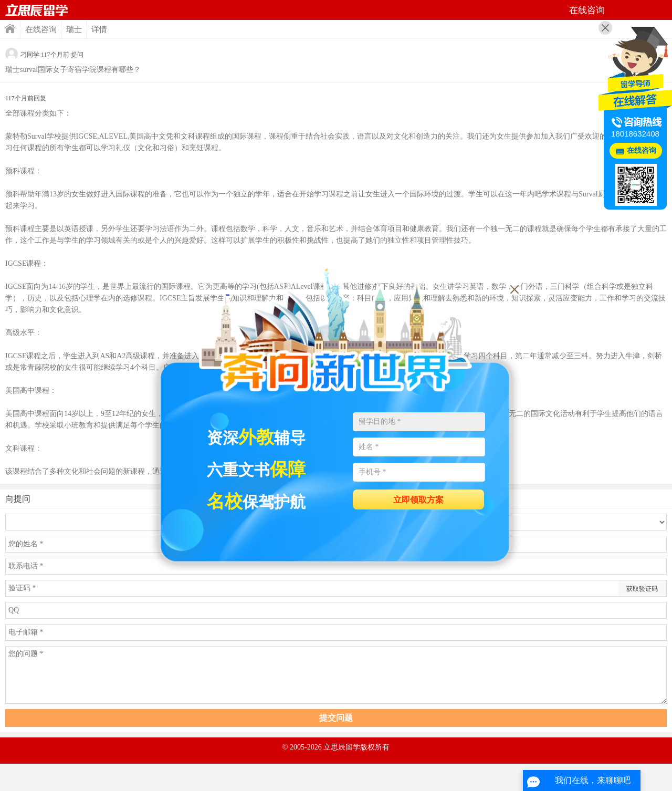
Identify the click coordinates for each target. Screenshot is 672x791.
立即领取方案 (418, 500)
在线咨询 (41, 29)
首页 (37, 10)
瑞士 (74, 29)
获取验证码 (642, 589)
